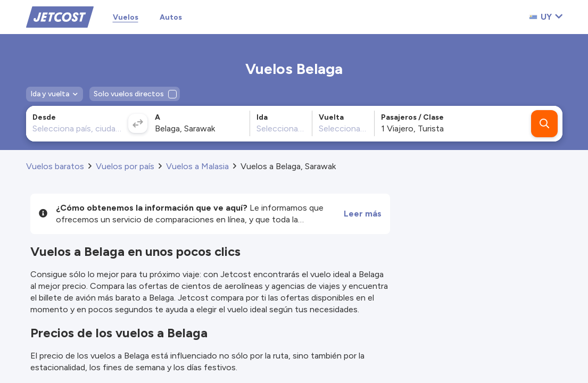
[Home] (60, 16)
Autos (171, 17)
